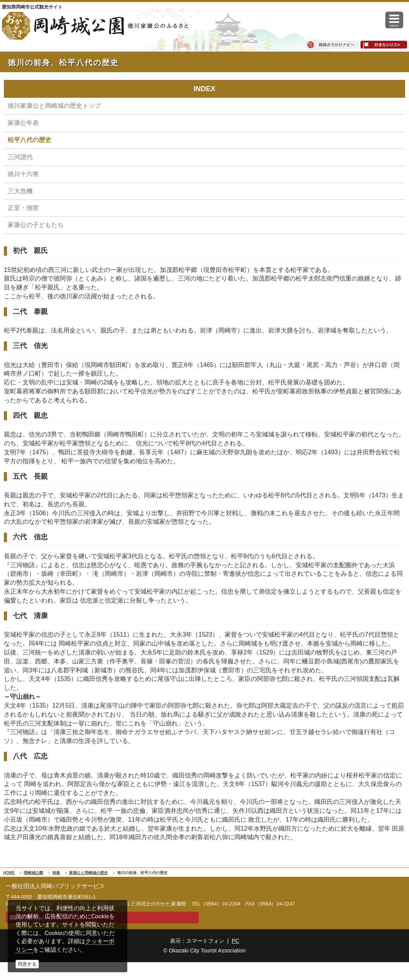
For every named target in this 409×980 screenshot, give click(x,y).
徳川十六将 (23, 174)
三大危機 (20, 191)
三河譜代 (20, 157)
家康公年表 (23, 123)
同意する (27, 964)
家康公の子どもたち (36, 225)
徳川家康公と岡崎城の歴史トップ (54, 106)
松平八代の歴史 (29, 140)
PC (235, 941)
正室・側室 (23, 208)
